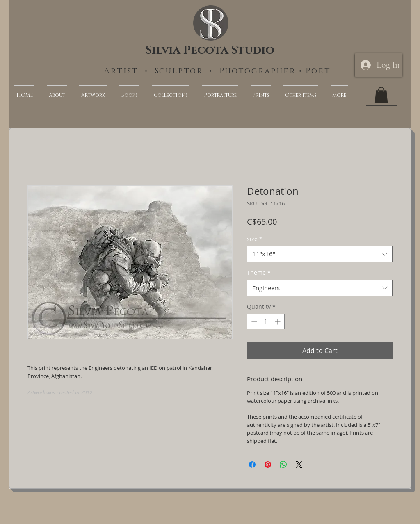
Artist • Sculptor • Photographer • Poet (217, 71)
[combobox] (320, 254)
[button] (336, 95)
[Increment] (278, 322)
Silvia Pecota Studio (210, 50)
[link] (381, 95)
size (255, 239)
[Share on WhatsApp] (283, 465)
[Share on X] (299, 465)
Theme (259, 272)
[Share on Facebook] (252, 465)
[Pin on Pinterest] (268, 465)
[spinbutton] (266, 322)
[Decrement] (253, 322)
